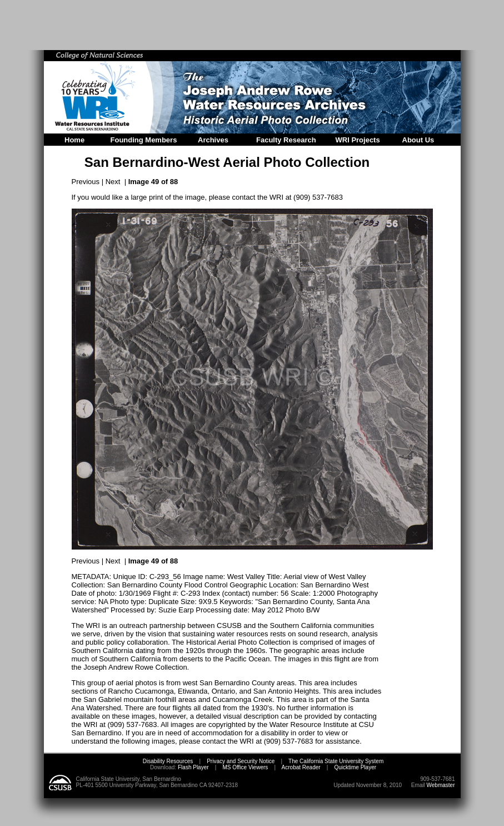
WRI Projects (358, 140)
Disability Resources (168, 761)
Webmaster (441, 785)
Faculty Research (286, 140)
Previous (86, 182)
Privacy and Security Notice (241, 761)
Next (113, 182)
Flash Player (192, 767)
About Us (418, 140)
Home (74, 140)
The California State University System (336, 761)
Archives (213, 140)
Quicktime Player (355, 767)
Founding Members (144, 140)
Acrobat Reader (301, 767)
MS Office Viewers (245, 767)
